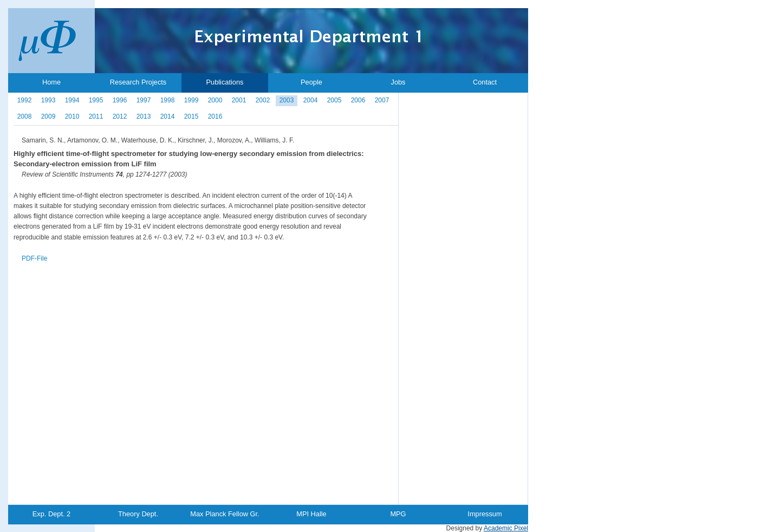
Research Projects (138, 82)
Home (51, 82)
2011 (96, 116)
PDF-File (34, 258)
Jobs (398, 82)
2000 (215, 100)
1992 (25, 100)
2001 (239, 100)
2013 (144, 116)
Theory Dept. (138, 514)
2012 (120, 116)
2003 (287, 100)
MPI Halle (311, 514)
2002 (263, 100)
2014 (168, 116)
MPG (398, 514)
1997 (144, 100)
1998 (168, 100)
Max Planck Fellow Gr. (225, 514)
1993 (48, 100)
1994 (72, 100)
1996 (120, 100)
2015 (191, 116)
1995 (96, 100)
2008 (25, 116)
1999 (191, 100)
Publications (225, 82)
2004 (311, 100)
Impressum (485, 514)
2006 (358, 100)
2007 (382, 100)
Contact (485, 82)
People (311, 82)
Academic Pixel (506, 528)
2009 (48, 116)
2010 (72, 116)
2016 (215, 116)
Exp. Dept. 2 (51, 514)
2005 (334, 100)
